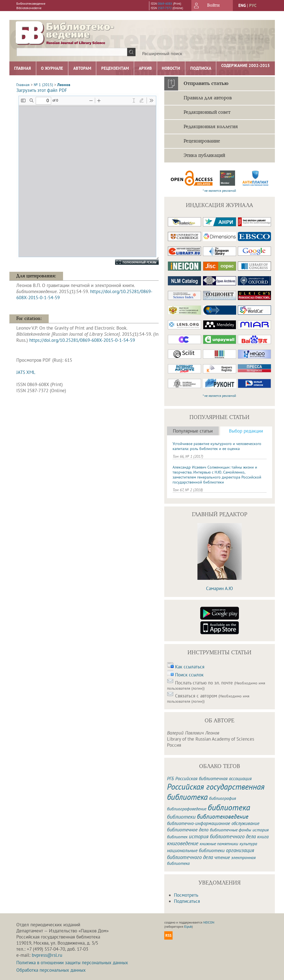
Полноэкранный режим (131, 262)
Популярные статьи (193, 431)
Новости (171, 68)
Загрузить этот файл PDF (42, 90)
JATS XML (26, 372)
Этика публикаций (204, 156)
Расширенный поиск (162, 53)
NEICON (209, 922)
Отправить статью (206, 84)
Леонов (64, 85)
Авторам (82, 68)
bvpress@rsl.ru (47, 955)
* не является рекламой (219, 191)
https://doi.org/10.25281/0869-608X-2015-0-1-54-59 (82, 340)
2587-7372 (165, 8)
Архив (145, 68)
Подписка (201, 68)
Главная (23, 68)
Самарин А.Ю (219, 588)
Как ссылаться (190, 667)
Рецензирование (202, 141)
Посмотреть (186, 895)
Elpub (188, 926)
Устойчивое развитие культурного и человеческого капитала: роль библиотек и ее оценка (217, 446)
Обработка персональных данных (51, 970)
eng (242, 5)
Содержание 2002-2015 (246, 65)
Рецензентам (115, 68)
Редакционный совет (207, 112)
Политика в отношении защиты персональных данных (72, 963)
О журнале (52, 68)
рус (253, 5)
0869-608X (165, 4)
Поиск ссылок (189, 675)
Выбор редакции (246, 431)
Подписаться (187, 901)
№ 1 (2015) (43, 85)
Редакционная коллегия (211, 127)
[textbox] (72, 52)
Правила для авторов (208, 98)
